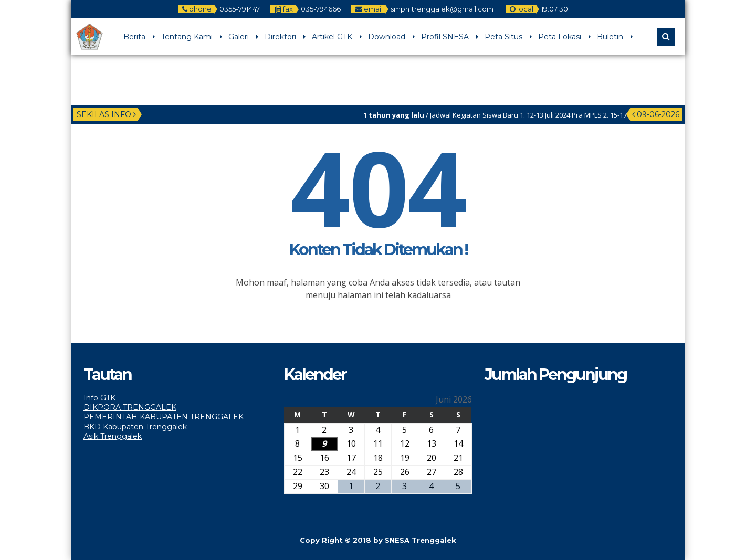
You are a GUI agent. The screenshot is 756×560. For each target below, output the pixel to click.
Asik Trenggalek (113, 436)
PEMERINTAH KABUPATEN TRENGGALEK (164, 417)
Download (387, 37)
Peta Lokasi (560, 37)
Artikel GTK (332, 37)
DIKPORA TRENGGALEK (130, 407)
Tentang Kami (187, 37)
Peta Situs (503, 37)
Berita (134, 37)
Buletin (610, 37)
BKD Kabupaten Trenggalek (135, 427)
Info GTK (99, 398)
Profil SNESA (445, 37)
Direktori (280, 37)
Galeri (239, 37)
